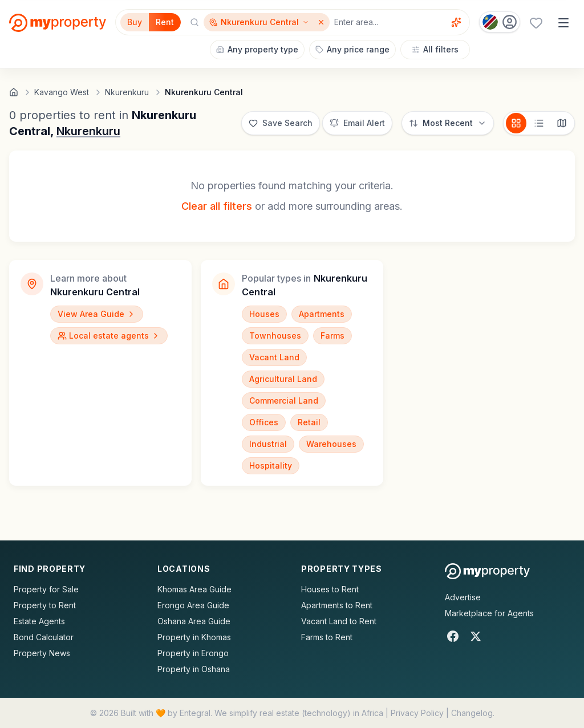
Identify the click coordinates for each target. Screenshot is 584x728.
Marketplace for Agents (489, 613)
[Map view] (562, 123)
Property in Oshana (194, 669)
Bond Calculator (44, 637)
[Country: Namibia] (500, 22)
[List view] (539, 123)
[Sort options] (448, 123)
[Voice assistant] (456, 22)
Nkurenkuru (88, 131)
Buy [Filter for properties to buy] (135, 22)
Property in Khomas (194, 637)
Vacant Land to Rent (339, 621)
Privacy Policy (417, 713)
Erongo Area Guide (193, 605)
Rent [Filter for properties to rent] (165, 22)
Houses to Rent (330, 589)
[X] (476, 636)
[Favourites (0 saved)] (536, 23)
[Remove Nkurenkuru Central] (322, 22)
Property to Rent (45, 605)
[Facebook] (453, 636)
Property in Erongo (193, 653)
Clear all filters (217, 206)
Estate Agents (39, 621)
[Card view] (516, 123)
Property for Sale (46, 589)
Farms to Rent (327, 637)
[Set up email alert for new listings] (357, 123)
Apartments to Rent (337, 605)
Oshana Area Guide (194, 621)
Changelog (472, 713)
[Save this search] (281, 123)
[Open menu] (563, 23)
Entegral (195, 713)
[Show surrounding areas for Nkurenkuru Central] (259, 22)
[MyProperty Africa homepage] (487, 571)
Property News (42, 653)
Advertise (463, 597)
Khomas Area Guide (194, 589)
